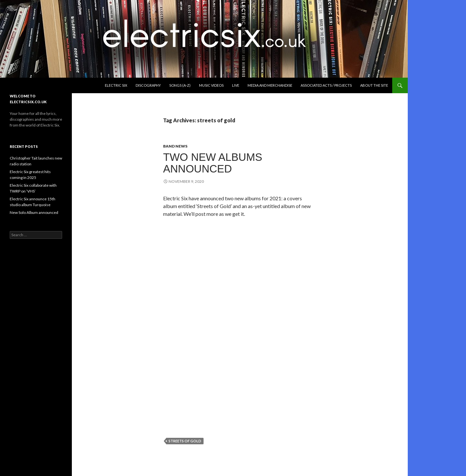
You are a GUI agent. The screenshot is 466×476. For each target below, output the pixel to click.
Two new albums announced (213, 163)
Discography (148, 85)
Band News (175, 146)
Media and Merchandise (270, 85)
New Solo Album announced (34, 212)
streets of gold (185, 441)
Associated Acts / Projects (326, 85)
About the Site (374, 85)
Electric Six (116, 85)
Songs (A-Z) (180, 85)
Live (236, 85)
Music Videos (211, 85)
